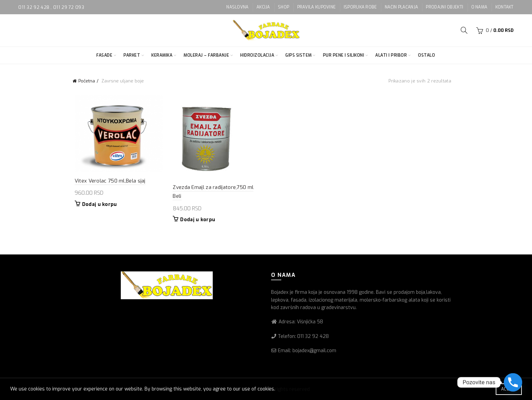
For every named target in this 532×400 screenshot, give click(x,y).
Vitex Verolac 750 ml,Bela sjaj (108, 182)
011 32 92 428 (34, 7)
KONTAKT (505, 7)
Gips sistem (299, 55)
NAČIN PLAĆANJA (401, 7)
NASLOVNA (237, 7)
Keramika (162, 55)
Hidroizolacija (257, 55)
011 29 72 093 (69, 7)
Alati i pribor (391, 55)
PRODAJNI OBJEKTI (444, 7)
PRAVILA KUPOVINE (317, 7)
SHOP (283, 7)
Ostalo (426, 55)
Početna (87, 81)
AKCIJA (263, 7)
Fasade (104, 55)
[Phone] (513, 382)
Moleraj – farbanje (206, 55)
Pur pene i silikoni (344, 55)
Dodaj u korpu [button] (98, 205)
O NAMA (479, 7)
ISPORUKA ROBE (360, 7)
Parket (132, 55)
